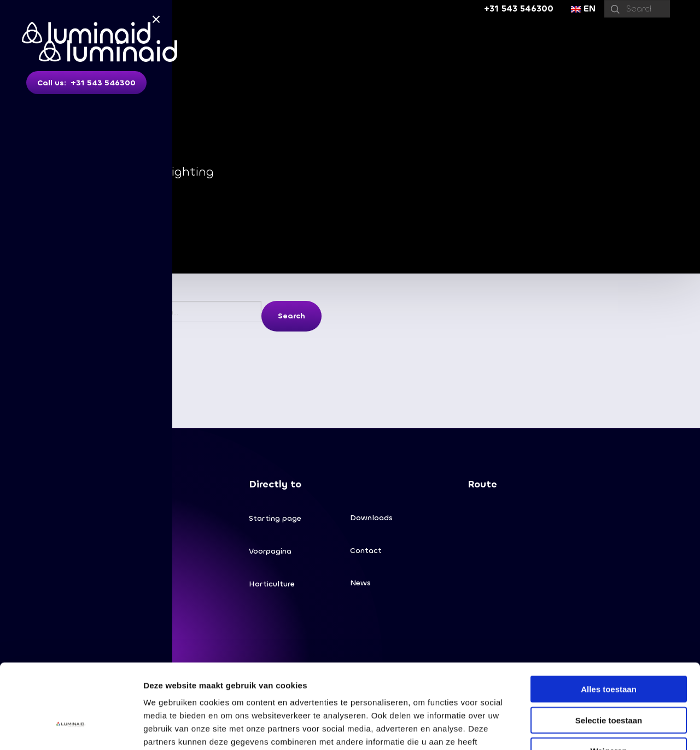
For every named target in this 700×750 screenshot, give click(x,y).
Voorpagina (270, 551)
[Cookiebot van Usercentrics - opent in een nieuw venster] (71, 729)
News (360, 583)
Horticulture (272, 584)
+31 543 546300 (519, 8)
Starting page (275, 518)
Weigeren (608, 680)
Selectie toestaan (609, 650)
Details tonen (591, 728)
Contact (366, 551)
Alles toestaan (609, 618)
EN (583, 8)
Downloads (371, 518)
